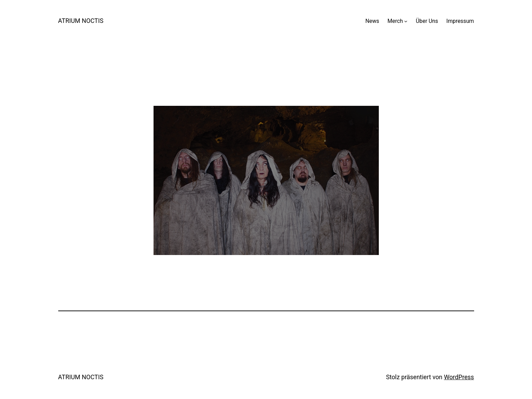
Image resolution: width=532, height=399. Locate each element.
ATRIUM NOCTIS (81, 21)
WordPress (459, 377)
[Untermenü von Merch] (406, 21)
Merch (395, 21)
